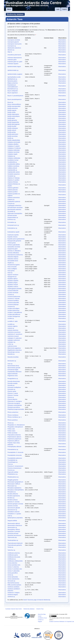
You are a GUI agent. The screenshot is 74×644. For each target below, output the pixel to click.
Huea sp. (10, 273)
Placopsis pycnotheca (14, 407)
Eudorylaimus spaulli (13, 232)
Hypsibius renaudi (13, 285)
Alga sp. (10, 52)
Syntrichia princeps (13, 533)
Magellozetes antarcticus (15, 350)
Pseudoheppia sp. (13, 462)
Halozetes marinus (13, 259)
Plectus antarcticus (13, 412)
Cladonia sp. (11, 200)
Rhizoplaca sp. (12, 492)
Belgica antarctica (13, 83)
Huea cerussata (12, 267)
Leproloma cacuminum (14, 332)
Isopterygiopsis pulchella (15, 289)
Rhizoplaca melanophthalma (16, 490)
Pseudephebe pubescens (15, 458)
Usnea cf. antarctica (13, 567)
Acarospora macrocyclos (15, 44)
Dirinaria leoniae (12, 215)
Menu (9, 9)
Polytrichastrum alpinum (14, 437)
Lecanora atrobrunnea (14, 297)
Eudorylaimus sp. (12, 228)
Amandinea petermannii (14, 55)
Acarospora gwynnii (13, 42)
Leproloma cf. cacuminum (15, 334)
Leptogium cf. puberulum (15, 338)
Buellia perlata (12, 132)
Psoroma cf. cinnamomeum (15, 466)
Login (58, 9)
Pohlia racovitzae (12, 433)
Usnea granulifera (13, 573)
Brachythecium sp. (13, 89)
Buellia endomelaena (14, 116)
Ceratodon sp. (12, 176)
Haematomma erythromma (15, 255)
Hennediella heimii (13, 261)
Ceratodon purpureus (14, 174)
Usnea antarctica (12, 563)
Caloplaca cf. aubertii (14, 146)
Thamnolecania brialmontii (15, 543)
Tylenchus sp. (11, 550)
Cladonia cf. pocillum (13, 180)
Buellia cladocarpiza (13, 114)
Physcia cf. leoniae (13, 395)
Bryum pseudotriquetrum (15, 99)
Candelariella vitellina (14, 164)
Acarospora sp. (12, 46)
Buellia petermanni (13, 134)
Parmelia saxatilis (13, 383)
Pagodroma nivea (13, 376)
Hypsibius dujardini (13, 281)
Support (64, 9)
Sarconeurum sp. (12, 510)
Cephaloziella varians (14, 172)
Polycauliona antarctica (14, 435)
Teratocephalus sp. (13, 540)
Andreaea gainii (12, 60)
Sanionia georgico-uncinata (15, 504)
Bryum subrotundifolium (14, 104)
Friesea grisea (12, 243)
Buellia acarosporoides (14, 106)
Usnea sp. (10, 575)
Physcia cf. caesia (13, 393)
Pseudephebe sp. (13, 460)
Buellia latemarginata (14, 124)
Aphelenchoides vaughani (15, 74)
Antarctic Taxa (40, 609)
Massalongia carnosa (14, 352)
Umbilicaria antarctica (14, 553)
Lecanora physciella (13, 302)
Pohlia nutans (11, 431)
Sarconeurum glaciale (14, 508)
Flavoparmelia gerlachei (14, 241)
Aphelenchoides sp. (13, 70)
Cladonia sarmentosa (14, 198)
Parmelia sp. (11, 385)
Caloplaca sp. (11, 156)
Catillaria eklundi (12, 168)
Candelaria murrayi (13, 160)
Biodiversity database (15, 14)
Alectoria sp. (11, 50)
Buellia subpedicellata (14, 140)
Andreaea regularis (13, 64)
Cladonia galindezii (13, 188)
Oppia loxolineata (12, 374)
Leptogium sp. (12, 342)
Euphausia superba (13, 235)
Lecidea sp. (11, 318)
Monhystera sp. (12, 361)
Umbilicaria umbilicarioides (15, 561)
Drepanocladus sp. (13, 217)
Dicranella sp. (11, 211)
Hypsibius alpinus (13, 279)
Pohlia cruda (11, 429)
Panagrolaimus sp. (13, 379)
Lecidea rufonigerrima (14, 316)
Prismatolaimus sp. (13, 449)
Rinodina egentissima (14, 496)
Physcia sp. (11, 397)
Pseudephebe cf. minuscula (15, 452)
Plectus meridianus (13, 415)
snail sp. (10, 516)
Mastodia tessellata (13, 357)
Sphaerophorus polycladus (15, 518)
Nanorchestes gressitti (14, 368)
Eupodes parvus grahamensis (16, 239)
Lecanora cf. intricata (13, 299)
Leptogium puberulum (14, 340)
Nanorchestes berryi (13, 366)
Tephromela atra (12, 537)
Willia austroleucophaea (14, 585)
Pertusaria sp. (11, 389)
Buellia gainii (11, 118)
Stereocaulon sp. (12, 527)
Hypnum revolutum (13, 275)
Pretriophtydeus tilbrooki (14, 447)
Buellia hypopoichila (13, 122)
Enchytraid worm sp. (13, 225)
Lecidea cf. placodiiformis (15, 312)
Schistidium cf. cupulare (14, 514)
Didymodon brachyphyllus (15, 213)
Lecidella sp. (11, 324)
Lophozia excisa (12, 346)
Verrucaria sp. (11, 581)
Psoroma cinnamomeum (14, 468)
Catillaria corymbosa (13, 166)
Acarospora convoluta (14, 40)
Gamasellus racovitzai (14, 247)
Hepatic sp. (11, 263)
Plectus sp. (11, 423)
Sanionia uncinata (13, 506)
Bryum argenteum (13, 93)
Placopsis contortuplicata (15, 405)
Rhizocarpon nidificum (14, 484)
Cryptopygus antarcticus (14, 205)
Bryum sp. (10, 102)
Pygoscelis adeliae (13, 472)
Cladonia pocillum (13, 192)
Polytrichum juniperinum (14, 439)
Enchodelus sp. (12, 222)
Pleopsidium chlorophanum (15, 427)
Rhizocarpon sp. (12, 486)
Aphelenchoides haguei (14, 67)
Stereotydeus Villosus (14, 529)
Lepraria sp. (11, 328)
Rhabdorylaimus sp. (13, 477)
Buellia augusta (12, 110)
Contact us (41, 620)
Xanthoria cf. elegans (14, 593)
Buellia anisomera (13, 108)
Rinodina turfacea (13, 500)
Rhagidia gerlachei (13, 480)
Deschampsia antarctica (14, 209)
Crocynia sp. (11, 204)
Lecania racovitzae (13, 293)
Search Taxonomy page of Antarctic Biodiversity (37, 600)
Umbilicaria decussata (14, 557)
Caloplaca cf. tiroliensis (14, 148)
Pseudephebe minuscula (15, 455)
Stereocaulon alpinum (14, 523)
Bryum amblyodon (13, 91)
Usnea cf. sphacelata (14, 571)
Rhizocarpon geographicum (15, 482)
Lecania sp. (11, 295)
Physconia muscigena (14, 403)
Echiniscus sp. (12, 219)
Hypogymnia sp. (12, 277)
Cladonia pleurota (13, 190)
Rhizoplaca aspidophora (14, 488)
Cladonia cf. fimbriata (14, 178)
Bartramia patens (12, 81)
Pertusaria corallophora (14, 387)
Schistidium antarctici (14, 512)
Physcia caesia (12, 391)
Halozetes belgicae (13, 257)
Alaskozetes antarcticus (14, 48)
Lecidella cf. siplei (13, 321)
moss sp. (10, 364)
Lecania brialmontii (13, 291)
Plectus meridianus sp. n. (15, 417)
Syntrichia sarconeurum (14, 535)
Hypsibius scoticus (13, 287)
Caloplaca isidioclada (14, 150)
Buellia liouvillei (12, 126)
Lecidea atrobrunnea (13, 310)
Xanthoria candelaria (13, 587)
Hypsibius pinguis (13, 283)
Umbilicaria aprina (13, 555)
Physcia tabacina (12, 399)
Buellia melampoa (13, 128)
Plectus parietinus (13, 420)
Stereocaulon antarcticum (15, 525)
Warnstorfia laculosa (13, 583)
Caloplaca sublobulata (14, 158)
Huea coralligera (12, 269)
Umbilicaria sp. (12, 559)
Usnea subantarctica (13, 579)
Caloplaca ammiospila (14, 142)
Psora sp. (10, 464)
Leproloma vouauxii (13, 336)
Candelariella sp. (12, 162)
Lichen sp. (10, 344)
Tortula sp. (11, 547)
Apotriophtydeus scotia (14, 77)
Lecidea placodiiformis (14, 314)
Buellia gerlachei (12, 120)
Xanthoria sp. (11, 597)
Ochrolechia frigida (13, 370)
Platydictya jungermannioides (16, 409)
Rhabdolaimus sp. (13, 474)
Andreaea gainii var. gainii (15, 62)
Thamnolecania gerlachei (15, 545)
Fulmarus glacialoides (14, 245)
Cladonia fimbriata (13, 182)
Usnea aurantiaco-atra (14, 565)
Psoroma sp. (11, 470)
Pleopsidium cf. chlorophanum (16, 425)
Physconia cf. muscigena (15, 401)
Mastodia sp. (11, 354)
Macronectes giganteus (14, 348)
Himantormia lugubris (14, 265)
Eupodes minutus (12, 237)
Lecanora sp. (11, 306)
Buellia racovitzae (13, 136)
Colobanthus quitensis (14, 202)
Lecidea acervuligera (13, 308)
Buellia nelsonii (12, 130)
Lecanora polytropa (13, 304)
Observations (62, 40)
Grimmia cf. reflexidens (14, 251)
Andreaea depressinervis (15, 58)
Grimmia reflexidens (13, 253)
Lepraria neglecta (12, 326)
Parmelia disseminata (14, 381)
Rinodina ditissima (13, 494)
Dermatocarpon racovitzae (15, 207)
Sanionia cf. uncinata (13, 502)
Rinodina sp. (11, 498)
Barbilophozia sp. (12, 79)
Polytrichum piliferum (13, 441)
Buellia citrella (11, 112)
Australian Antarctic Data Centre (14, 609)
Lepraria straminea (13, 330)
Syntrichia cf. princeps (14, 531)
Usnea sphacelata (13, 577)
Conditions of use (42, 618)
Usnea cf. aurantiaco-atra (15, 569)
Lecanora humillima (13, 301)
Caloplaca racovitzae (13, 152)
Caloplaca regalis (12, 154)
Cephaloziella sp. (12, 170)
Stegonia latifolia (12, 521)
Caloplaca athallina (13, 144)
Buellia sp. (11, 138)
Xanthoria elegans (13, 595)
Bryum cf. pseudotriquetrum (15, 96)
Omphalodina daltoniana (14, 372)
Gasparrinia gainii (13, 249)
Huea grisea (11, 271)
